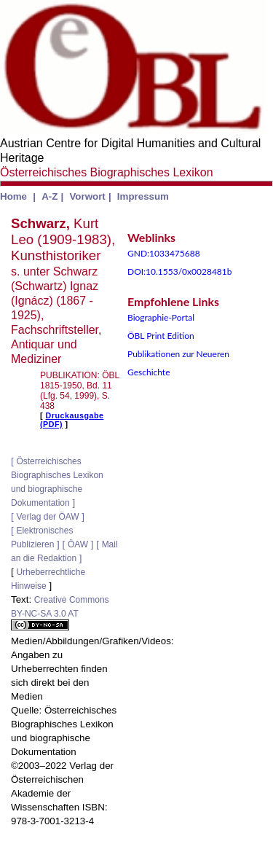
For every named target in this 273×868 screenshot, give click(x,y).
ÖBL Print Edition (161, 336)
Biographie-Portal (161, 317)
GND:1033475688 (164, 253)
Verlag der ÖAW (47, 517)
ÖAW (78, 544)
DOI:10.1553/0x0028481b (180, 271)
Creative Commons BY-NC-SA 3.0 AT (60, 613)
